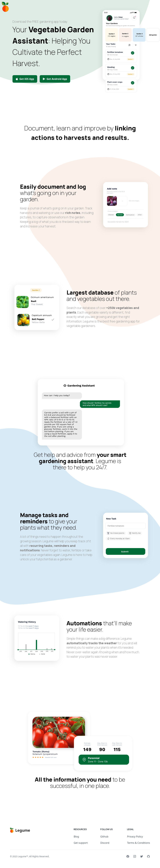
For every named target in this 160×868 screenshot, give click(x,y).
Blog (76, 837)
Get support (81, 843)
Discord (105, 843)
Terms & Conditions (139, 843)
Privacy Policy (135, 837)
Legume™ (23, 856)
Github (104, 837)
